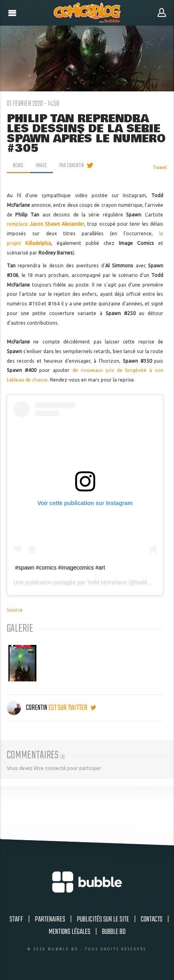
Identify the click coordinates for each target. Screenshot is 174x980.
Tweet (160, 167)
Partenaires (50, 919)
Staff (16, 919)
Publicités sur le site (103, 919)
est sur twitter (72, 708)
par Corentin (72, 166)
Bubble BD (114, 932)
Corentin (28, 708)
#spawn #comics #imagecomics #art (60, 568)
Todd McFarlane (107, 582)
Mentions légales (70, 932)
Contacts (152, 919)
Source (15, 610)
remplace (46, 224)
